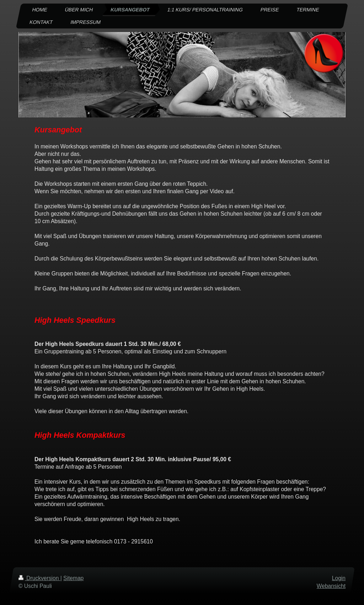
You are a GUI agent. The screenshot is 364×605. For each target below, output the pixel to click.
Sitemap (73, 578)
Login (339, 578)
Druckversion (39, 578)
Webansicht (331, 586)
